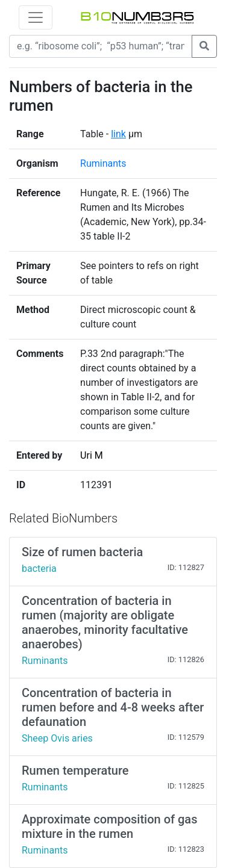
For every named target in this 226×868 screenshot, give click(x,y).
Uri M (92, 455)
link (118, 134)
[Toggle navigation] (36, 17)
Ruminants (103, 163)
